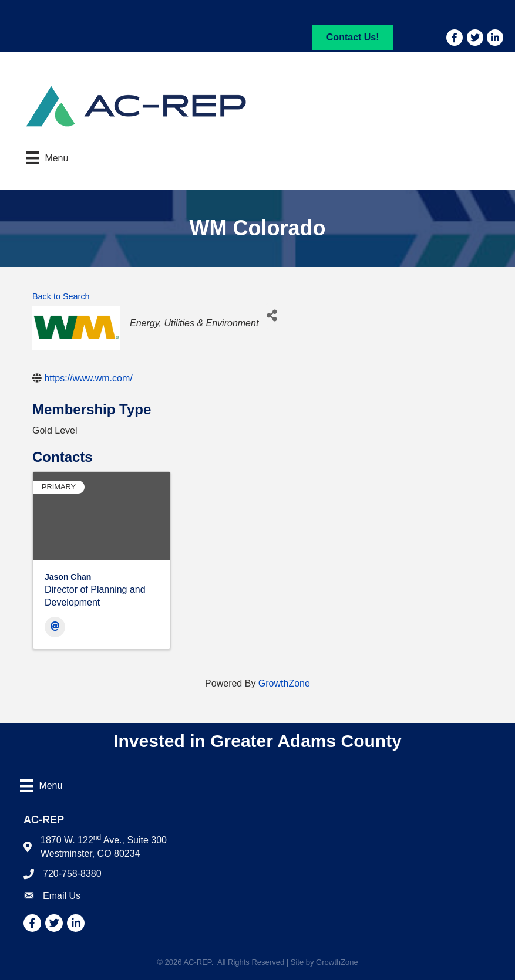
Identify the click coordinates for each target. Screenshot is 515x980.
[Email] (55, 627)
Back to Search (61, 296)
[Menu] (47, 158)
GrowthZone (284, 683)
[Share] (272, 316)
